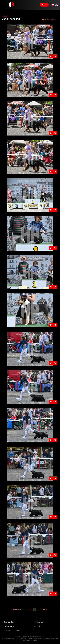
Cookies (7, 631)
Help (18, 631)
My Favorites (49, 20)
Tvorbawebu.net (30, 642)
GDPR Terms (9, 626)
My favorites (39, 622)
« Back (5, 16)
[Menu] (4, 5)
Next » (46, 609)
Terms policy (9, 622)
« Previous (16, 609)
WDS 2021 (38, 626)
